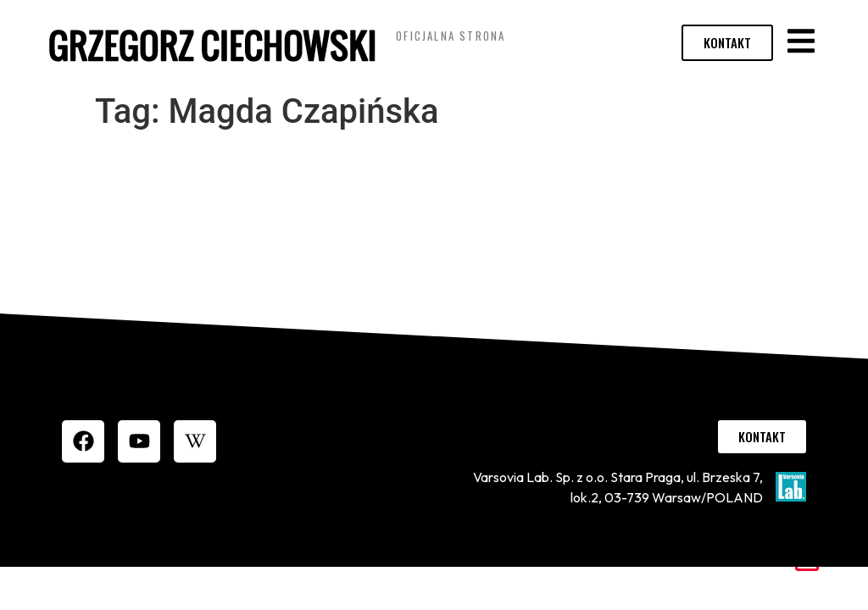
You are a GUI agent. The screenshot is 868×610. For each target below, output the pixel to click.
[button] (801, 41)
